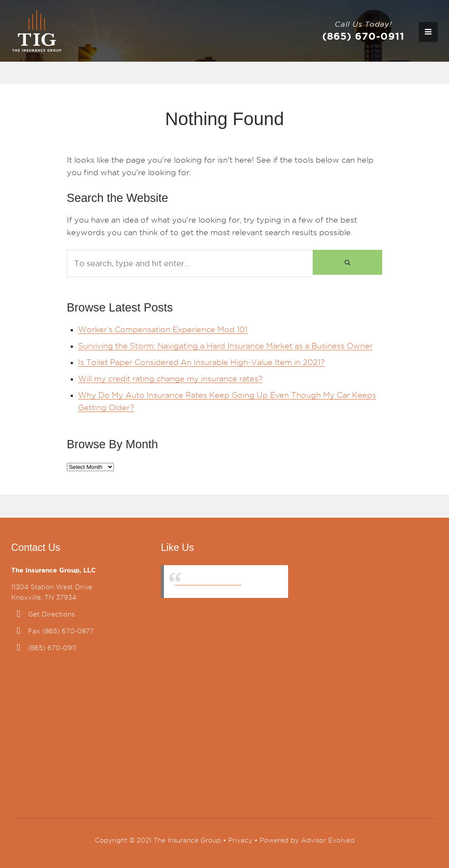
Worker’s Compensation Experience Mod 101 (163, 329)
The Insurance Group (208, 581)
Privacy (240, 840)
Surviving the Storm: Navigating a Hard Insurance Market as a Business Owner (225, 346)
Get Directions (51, 614)
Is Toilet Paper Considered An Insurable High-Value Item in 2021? (201, 362)
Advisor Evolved (328, 840)
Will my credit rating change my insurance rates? (170, 379)
